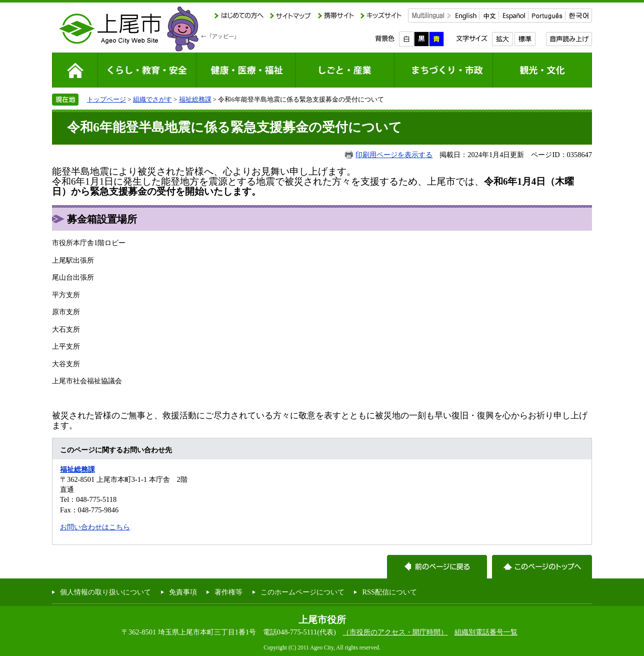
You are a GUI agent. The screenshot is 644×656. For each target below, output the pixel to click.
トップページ (106, 99)
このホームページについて (302, 592)
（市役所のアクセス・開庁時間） (395, 632)
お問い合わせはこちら (95, 527)
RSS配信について (389, 592)
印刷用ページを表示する (394, 155)
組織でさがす (152, 99)
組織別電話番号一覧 (486, 632)
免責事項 (183, 592)
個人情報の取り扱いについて (105, 592)
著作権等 (228, 592)
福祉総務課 (195, 99)
